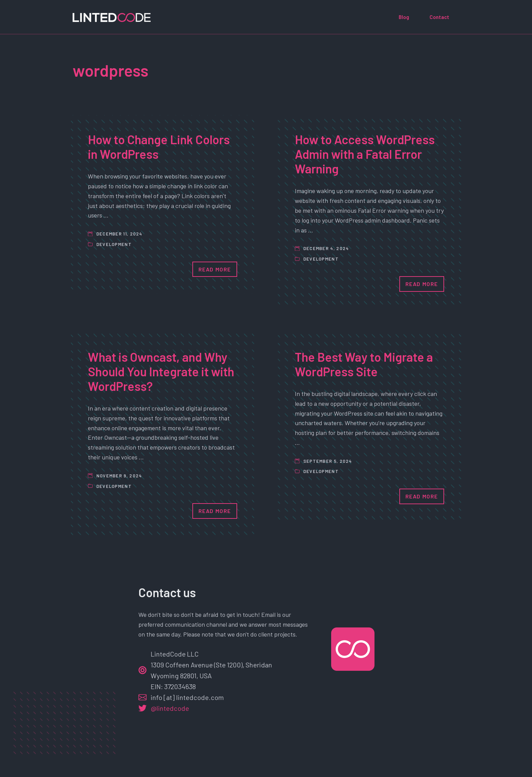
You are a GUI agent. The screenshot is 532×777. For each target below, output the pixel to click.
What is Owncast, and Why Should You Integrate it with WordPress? (161, 371)
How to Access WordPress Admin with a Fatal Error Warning (365, 154)
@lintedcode (170, 708)
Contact (439, 17)
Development (114, 244)
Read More (215, 269)
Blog (404, 17)
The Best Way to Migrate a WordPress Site (364, 364)
